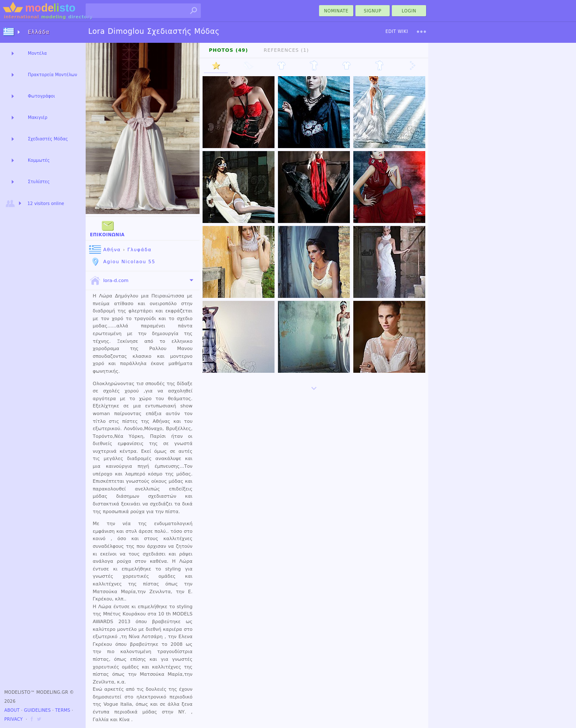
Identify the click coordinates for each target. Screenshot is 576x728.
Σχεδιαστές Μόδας (48, 139)
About (12, 710)
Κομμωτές (39, 160)
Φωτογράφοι (41, 96)
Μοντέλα (37, 53)
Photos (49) (229, 50)
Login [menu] (409, 11)
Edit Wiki (397, 31)
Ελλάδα (39, 32)
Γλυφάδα (139, 250)
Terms (63, 710)
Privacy (13, 719)
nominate (336, 11)
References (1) (286, 50)
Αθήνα (105, 250)
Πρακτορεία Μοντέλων (52, 75)
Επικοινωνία (107, 228)
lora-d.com (109, 281)
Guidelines (37, 710)
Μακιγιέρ (38, 117)
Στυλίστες (39, 182)
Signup (373, 11)
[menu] (421, 32)
